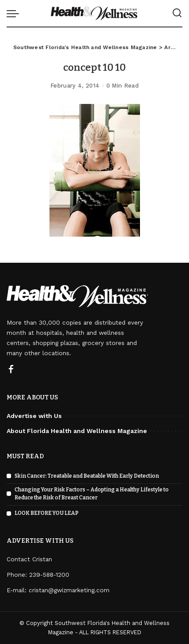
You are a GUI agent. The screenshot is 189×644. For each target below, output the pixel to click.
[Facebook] (11, 370)
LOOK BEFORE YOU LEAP (47, 513)
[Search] (177, 13)
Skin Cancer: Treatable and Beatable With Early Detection (87, 476)
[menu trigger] (15, 13)
